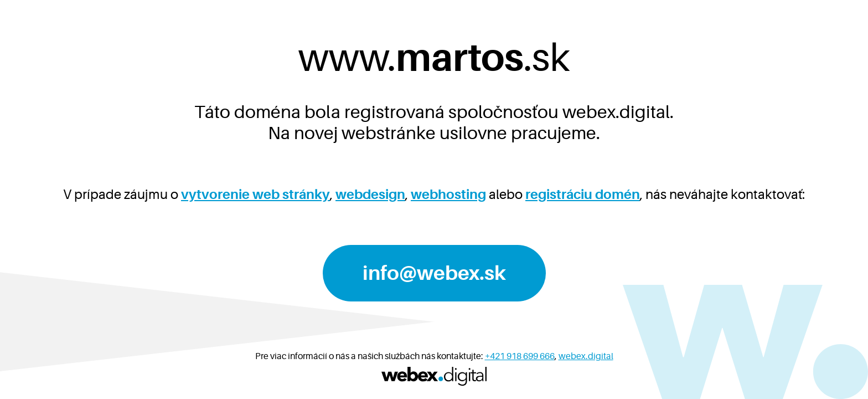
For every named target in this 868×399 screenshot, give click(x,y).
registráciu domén (583, 195)
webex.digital (586, 356)
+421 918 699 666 (520, 356)
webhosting (448, 195)
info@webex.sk (434, 273)
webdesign (370, 195)
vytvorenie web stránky (255, 195)
